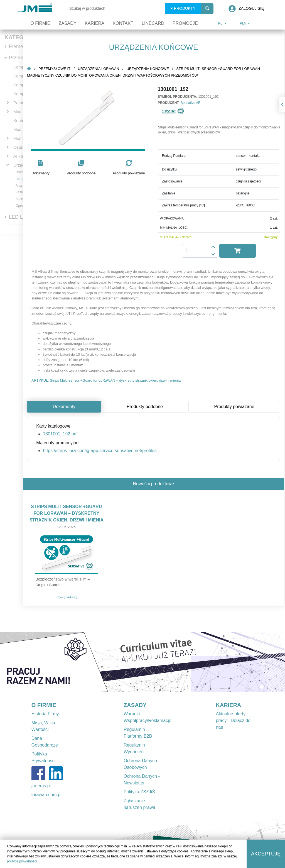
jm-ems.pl (41, 786)
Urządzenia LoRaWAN (99, 69)
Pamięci (21, 103)
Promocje (185, 23)
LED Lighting (23, 217)
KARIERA (228, 705)
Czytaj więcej (67, 597)
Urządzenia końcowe (149, 69)
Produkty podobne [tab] (146, 407)
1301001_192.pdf (61, 434)
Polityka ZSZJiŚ (139, 792)
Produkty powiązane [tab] (235, 407)
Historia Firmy (45, 714)
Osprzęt (21, 147)
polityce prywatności (22, 861)
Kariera (94, 23)
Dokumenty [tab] (65, 407)
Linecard (153, 23)
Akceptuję (266, 854)
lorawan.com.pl (46, 795)
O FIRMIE (44, 705)
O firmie (40, 23)
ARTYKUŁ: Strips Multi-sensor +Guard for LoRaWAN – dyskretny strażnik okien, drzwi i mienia (107, 380)
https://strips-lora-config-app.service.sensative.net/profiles (100, 451)
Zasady (67, 23)
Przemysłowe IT (55, 69)
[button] (41, 168)
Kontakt (123, 23)
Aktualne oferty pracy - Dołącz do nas (233, 721)
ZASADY (135, 705)
